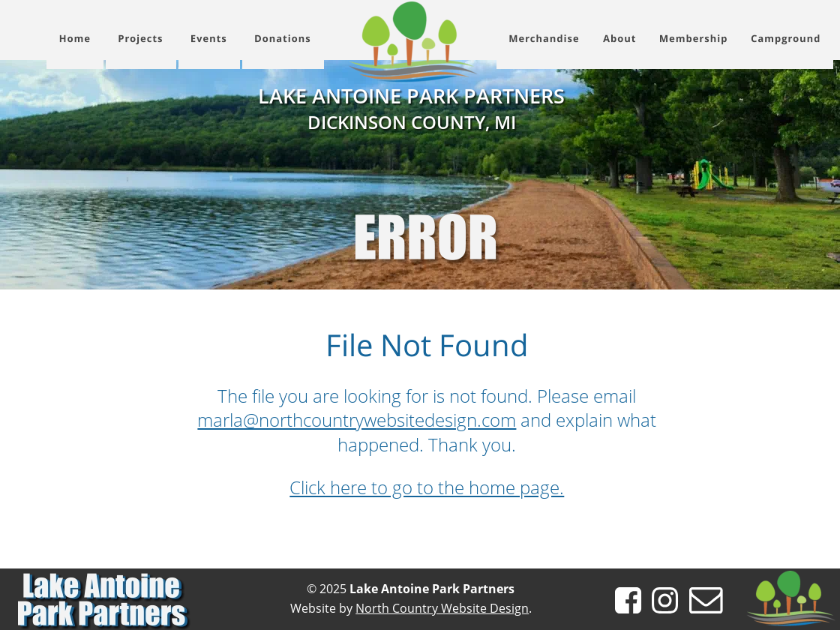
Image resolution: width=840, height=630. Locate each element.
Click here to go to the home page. (427, 487)
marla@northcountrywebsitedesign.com (357, 420)
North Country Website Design (442, 608)
